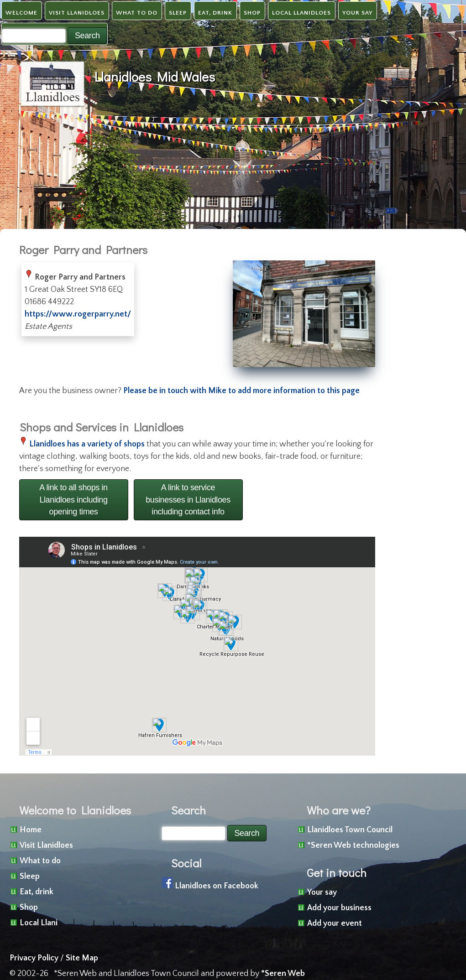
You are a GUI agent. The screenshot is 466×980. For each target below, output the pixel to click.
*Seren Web (283, 974)
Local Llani (39, 923)
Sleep (178, 13)
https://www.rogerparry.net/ (78, 314)
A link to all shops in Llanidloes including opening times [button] (73, 500)
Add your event (335, 923)
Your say (357, 13)
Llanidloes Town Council (350, 830)
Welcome (21, 13)
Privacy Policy (34, 958)
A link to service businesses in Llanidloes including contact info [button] (188, 500)
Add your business (339, 908)
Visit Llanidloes (77, 13)
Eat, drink (215, 13)
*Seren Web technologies (353, 845)
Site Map (82, 958)
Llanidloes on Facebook (217, 886)
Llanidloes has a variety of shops (87, 444)
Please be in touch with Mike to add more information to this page (241, 391)
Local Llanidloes (301, 13)
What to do (137, 13)
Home (31, 830)
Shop (252, 13)
